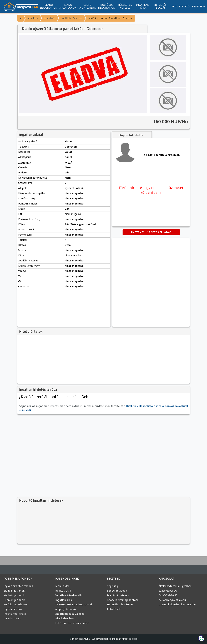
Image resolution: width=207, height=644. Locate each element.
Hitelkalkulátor (65, 618)
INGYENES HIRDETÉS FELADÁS (151, 232)
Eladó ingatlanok (14, 591)
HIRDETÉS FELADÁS (160, 6)
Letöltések (114, 609)
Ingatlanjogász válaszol (70, 614)
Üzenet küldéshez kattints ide (177, 604)
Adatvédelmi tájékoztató (123, 600)
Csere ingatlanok (14, 600)
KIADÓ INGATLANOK (68, 6)
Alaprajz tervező (66, 609)
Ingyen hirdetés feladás (18, 586)
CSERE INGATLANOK (87, 6)
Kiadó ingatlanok (14, 595)
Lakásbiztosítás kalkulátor (72, 623)
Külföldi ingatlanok (15, 604)
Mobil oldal (62, 586)
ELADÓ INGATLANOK (49, 6)
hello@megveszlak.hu (172, 600)
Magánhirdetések (118, 595)
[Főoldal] (20, 18)
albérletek (33, 18)
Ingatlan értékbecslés (69, 595)
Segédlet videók (117, 591)
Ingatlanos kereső (15, 614)
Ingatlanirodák (13, 609)
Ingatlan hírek (12, 618)
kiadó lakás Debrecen (72, 18)
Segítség (113, 586)
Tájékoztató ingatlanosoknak (74, 604)
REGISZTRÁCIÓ (181, 6)
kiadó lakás (50, 18)
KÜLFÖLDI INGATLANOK (107, 6)
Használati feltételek (120, 604)
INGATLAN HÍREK (143, 6)
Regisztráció (63, 591)
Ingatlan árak (64, 600)
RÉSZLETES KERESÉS (125, 6)
